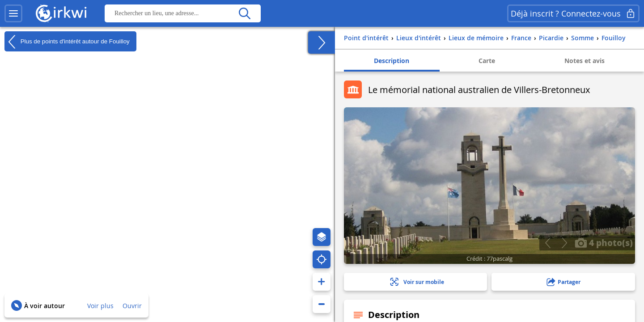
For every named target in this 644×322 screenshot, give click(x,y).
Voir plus (100, 306)
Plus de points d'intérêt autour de (67, 42)
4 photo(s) (604, 242)
